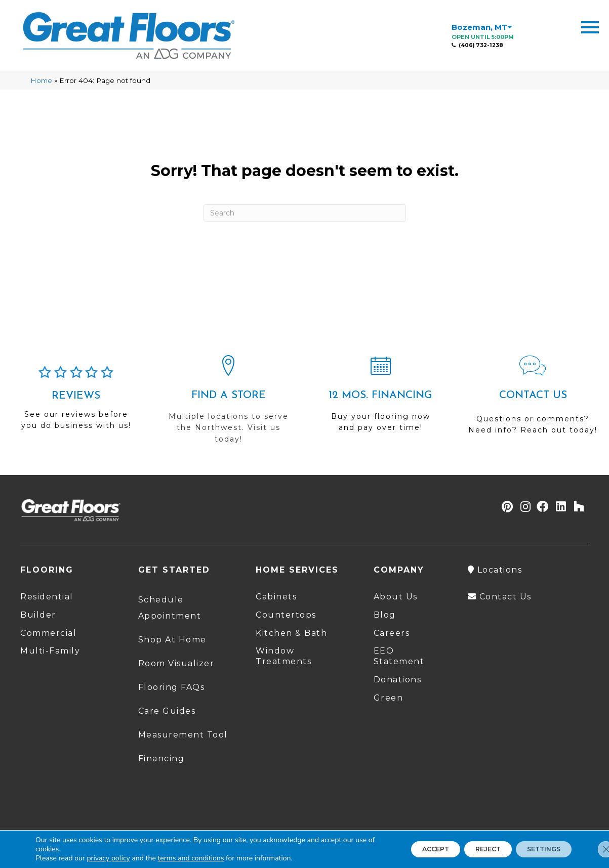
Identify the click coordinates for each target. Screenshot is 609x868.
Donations (398, 680)
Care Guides (167, 711)
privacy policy (108, 858)
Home (41, 80)
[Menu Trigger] (590, 27)
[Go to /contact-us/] (533, 399)
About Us (396, 597)
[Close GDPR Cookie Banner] (593, 849)
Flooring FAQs (172, 687)
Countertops (286, 615)
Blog (385, 615)
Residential (47, 597)
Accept (408, 849)
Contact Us (500, 597)
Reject (471, 849)
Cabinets (276, 597)
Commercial (48, 633)
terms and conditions (191, 858)
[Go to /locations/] (229, 404)
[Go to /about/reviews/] (76, 402)
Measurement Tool (183, 735)
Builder (38, 615)
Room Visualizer (176, 663)
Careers (392, 633)
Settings (538, 849)
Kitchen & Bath (291, 633)
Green (389, 698)
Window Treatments (283, 656)
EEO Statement (399, 656)
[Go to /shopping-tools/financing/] (381, 398)
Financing (161, 758)
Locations (495, 570)
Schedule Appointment (170, 608)
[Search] (305, 213)
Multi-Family (50, 651)
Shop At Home (172, 640)
